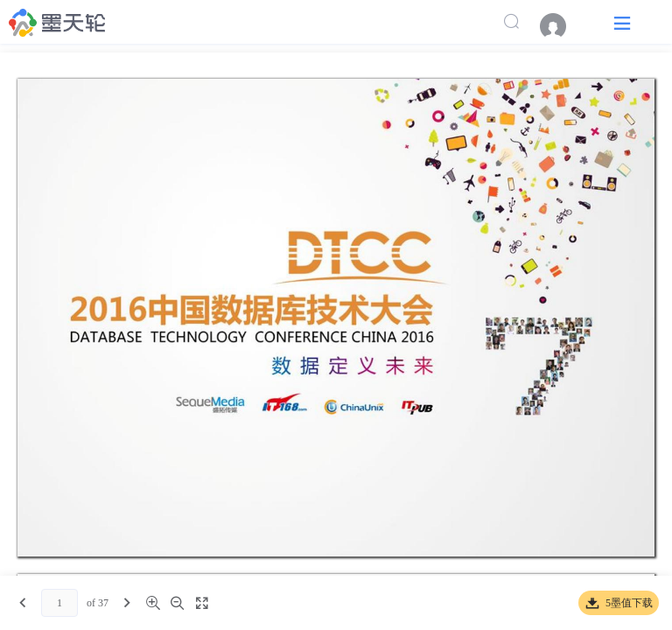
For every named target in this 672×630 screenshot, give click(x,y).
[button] (622, 22)
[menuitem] (562, 26)
